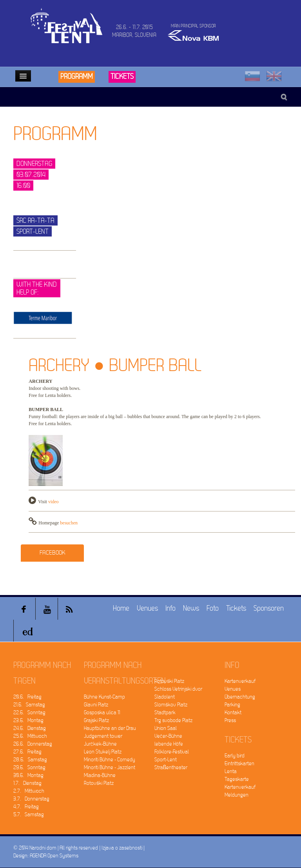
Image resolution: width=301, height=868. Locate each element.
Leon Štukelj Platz (103, 752)
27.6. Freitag (27, 752)
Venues (147, 609)
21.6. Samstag (29, 705)
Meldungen (237, 795)
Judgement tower (103, 736)
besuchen (69, 523)
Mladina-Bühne (100, 775)
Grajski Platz (96, 720)
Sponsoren (269, 609)
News (191, 609)
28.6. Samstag (30, 760)
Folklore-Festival (172, 752)
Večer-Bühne (168, 736)
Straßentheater (171, 767)
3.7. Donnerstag (31, 799)
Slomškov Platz (171, 705)
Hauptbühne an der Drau (110, 728)
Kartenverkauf (240, 681)
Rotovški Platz (99, 783)
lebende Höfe (169, 744)
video (53, 502)
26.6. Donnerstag (33, 744)
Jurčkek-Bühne (100, 744)
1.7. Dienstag (27, 783)
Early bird (235, 756)
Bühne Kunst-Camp (104, 697)
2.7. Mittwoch (29, 791)
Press (230, 720)
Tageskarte (237, 779)
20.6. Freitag (27, 697)
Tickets (122, 77)
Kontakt (233, 712)
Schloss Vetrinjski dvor (178, 689)
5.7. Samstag (29, 814)
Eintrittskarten (239, 763)
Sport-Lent (166, 760)
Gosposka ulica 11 (102, 712)
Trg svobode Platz (173, 720)
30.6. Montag (28, 775)
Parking (232, 705)
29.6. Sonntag (29, 767)
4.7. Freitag (26, 807)
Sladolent (165, 697)
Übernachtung (240, 697)
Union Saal (166, 728)
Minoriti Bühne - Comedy (110, 760)
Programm (77, 77)
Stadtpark (165, 712)
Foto (213, 609)
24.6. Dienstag (30, 728)
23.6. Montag (28, 720)
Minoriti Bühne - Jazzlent (110, 767)
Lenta (231, 771)
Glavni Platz (96, 705)
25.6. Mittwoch (30, 736)
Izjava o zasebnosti (122, 848)
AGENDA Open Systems (54, 856)
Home (121, 609)
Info (170, 609)
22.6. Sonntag (29, 712)
